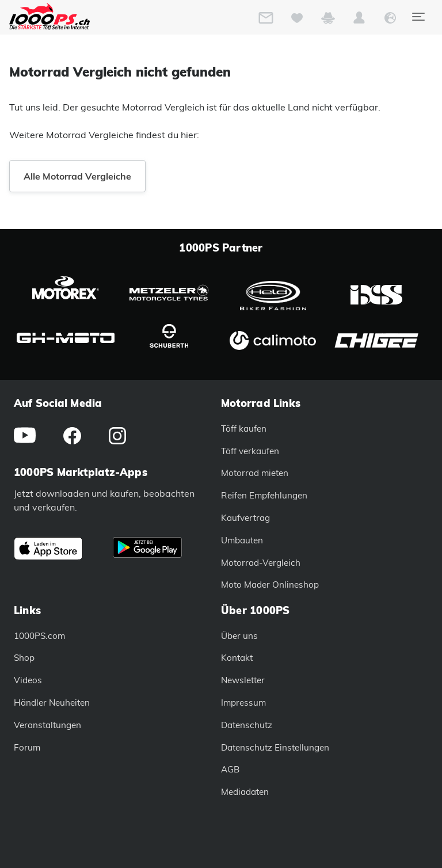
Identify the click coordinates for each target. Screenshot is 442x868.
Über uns (239, 636)
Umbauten (242, 540)
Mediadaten (245, 792)
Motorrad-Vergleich (261, 563)
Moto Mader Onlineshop (270, 585)
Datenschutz (247, 725)
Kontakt (237, 658)
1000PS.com (39, 636)
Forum (27, 747)
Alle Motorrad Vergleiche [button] (77, 176)
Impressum (243, 703)
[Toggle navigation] (418, 17)
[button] (359, 20)
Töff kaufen (244, 429)
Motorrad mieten (255, 473)
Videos (28, 680)
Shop (24, 658)
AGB (230, 769)
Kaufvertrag (245, 518)
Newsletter (243, 680)
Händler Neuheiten (52, 703)
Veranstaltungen (47, 725)
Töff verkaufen (250, 451)
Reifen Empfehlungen (264, 495)
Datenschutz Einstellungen (275, 747)
